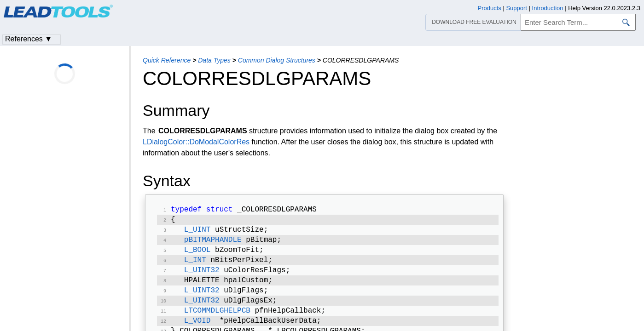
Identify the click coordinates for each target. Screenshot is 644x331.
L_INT (195, 266)
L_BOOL (197, 255)
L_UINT (197, 233)
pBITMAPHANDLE (213, 244)
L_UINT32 (202, 277)
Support (516, 8)
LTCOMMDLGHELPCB (217, 321)
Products (490, 8)
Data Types (214, 60)
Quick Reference (167, 60)
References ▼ (29, 39)
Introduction (548, 8)
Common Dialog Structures (277, 60)
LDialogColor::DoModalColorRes (196, 142)
